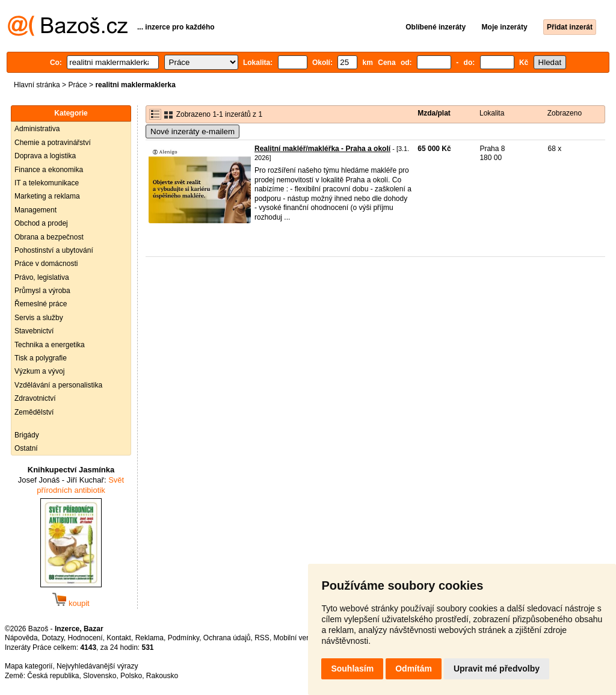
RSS (262, 638)
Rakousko (162, 676)
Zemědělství (34, 412)
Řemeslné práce (41, 304)
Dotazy (52, 638)
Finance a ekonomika (49, 170)
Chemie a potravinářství (53, 143)
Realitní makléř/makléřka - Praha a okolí (322, 149)
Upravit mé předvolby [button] (497, 669)
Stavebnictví (34, 331)
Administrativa (37, 129)
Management (35, 210)
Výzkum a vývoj (39, 371)
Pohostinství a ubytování (54, 250)
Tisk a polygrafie (41, 358)
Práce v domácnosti (46, 264)
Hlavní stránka (37, 85)
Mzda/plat (434, 113)
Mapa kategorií (29, 666)
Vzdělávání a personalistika (58, 385)
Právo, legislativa (42, 277)
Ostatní (26, 448)
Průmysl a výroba (42, 291)
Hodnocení (85, 638)
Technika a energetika (50, 345)
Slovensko (100, 676)
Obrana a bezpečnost (49, 237)
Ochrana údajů (227, 638)
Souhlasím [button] (352, 669)
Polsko (131, 676)
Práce (77, 85)
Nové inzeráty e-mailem (192, 131)
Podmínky (183, 638)
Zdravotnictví (35, 398)
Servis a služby (39, 318)
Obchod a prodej (41, 223)
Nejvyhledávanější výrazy (97, 666)
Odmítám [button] (414, 669)
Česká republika (53, 676)
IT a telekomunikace (47, 183)
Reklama (149, 638)
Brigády (27, 435)
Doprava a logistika (45, 156)
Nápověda (21, 638)
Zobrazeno (565, 113)
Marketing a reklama (47, 196)
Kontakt (119, 638)
